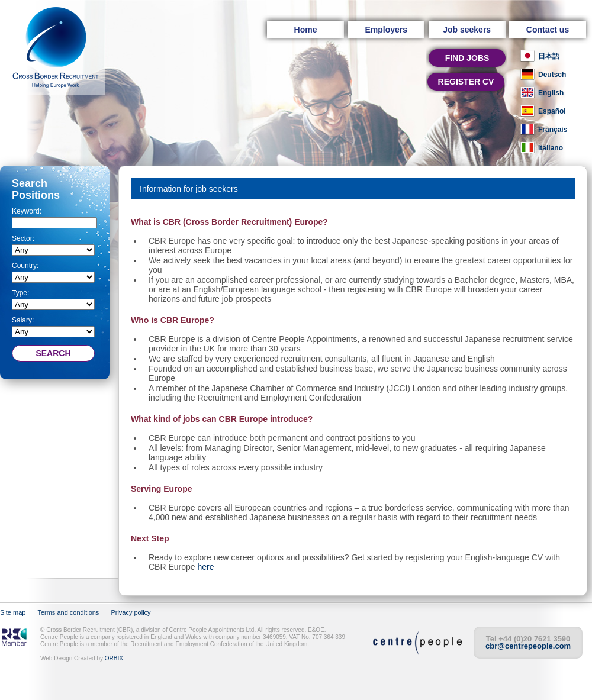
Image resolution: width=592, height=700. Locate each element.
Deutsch (552, 75)
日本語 (549, 56)
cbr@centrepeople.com (528, 646)
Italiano (551, 148)
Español (552, 111)
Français (553, 130)
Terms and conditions (68, 612)
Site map (13, 612)
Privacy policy (131, 612)
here (205, 567)
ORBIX (114, 658)
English (551, 93)
